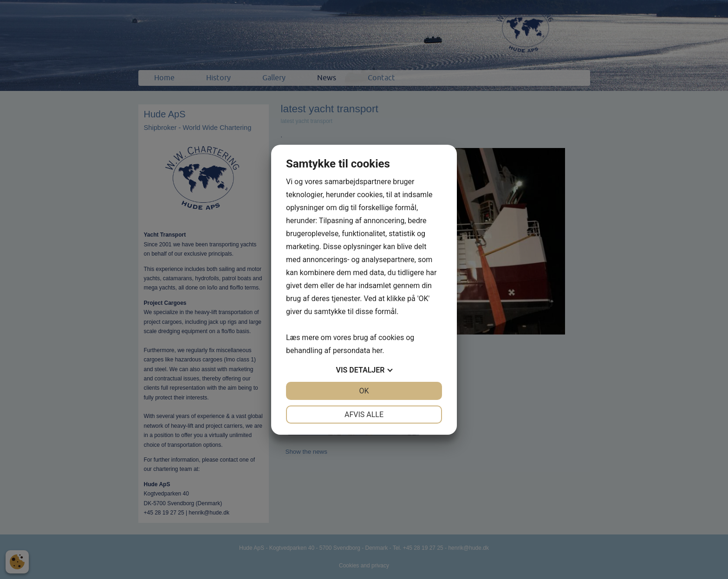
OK (364, 391)
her (377, 351)
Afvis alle (364, 415)
